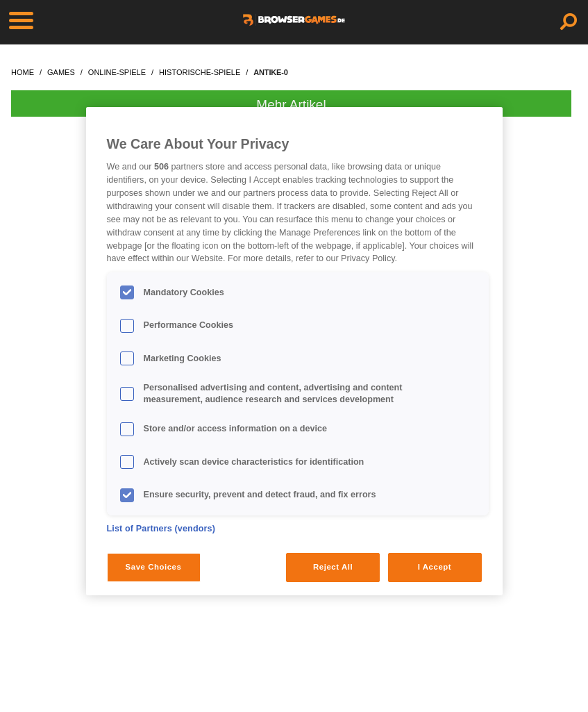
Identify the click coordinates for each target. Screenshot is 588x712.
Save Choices (154, 567)
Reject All (333, 567)
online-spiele (117, 72)
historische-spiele (200, 72)
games (61, 72)
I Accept (435, 567)
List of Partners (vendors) (161, 529)
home (23, 72)
